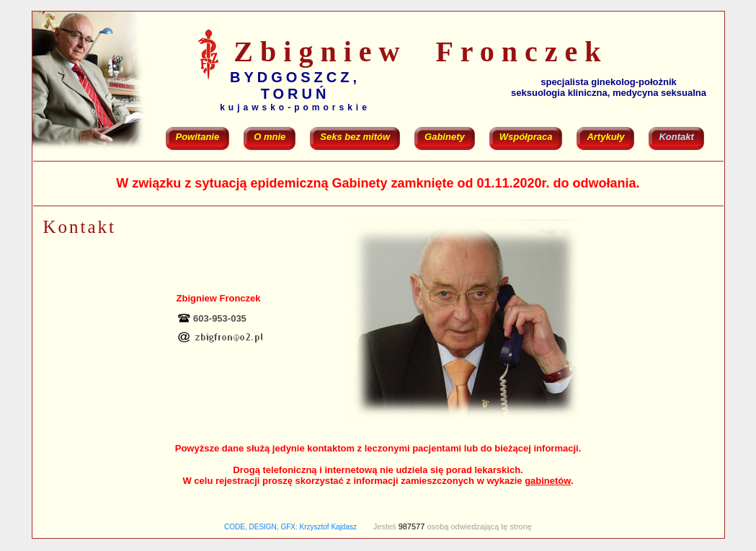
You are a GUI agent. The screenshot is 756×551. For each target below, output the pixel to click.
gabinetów (548, 481)
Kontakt (676, 137)
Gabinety (445, 137)
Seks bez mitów (355, 137)
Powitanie (198, 137)
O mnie (270, 137)
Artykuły (605, 137)
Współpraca (526, 137)
